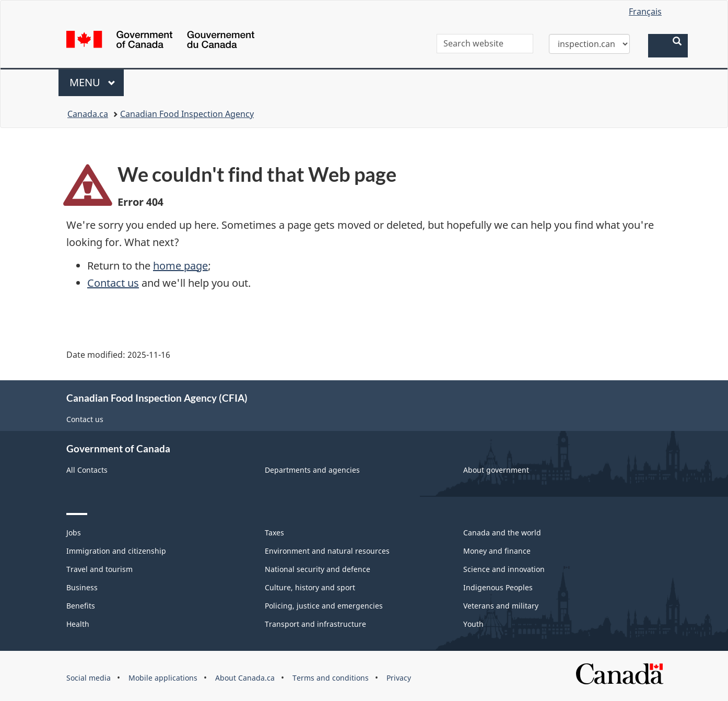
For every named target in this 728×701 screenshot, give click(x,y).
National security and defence (318, 569)
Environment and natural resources (327, 551)
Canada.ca (88, 114)
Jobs (74, 533)
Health (78, 624)
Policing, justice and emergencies (324, 606)
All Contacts (87, 470)
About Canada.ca (245, 678)
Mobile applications (163, 678)
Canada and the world (502, 533)
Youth (473, 624)
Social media (89, 678)
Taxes (274, 533)
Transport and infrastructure (315, 624)
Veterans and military (501, 606)
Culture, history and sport (310, 587)
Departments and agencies (312, 470)
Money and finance (497, 551)
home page (180, 266)
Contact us (113, 283)
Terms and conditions (331, 678)
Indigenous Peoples (498, 587)
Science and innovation (504, 569)
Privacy (399, 678)
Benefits (81, 606)
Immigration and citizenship (116, 551)
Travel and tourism (99, 569)
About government (496, 470)
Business (82, 587)
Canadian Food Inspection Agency (187, 114)
